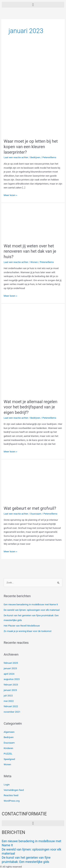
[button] (33, 5)
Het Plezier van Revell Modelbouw (22, 626)
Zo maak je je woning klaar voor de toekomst (28, 631)
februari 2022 (11, 706)
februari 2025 (11, 663)
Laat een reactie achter (16, 157)
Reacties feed (11, 795)
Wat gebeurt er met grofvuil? (30, 508)
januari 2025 (10, 668)
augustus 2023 (12, 679)
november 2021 (12, 712)
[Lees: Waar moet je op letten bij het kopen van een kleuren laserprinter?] (33, 91)
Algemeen (9, 732)
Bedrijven (35, 157)
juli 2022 (8, 695)
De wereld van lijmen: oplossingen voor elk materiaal (32, 610)
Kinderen (8, 748)
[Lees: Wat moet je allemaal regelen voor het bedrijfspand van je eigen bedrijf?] (33, 351)
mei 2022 (9, 701)
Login (7, 784)
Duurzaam (36, 514)
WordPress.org (12, 801)
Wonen (34, 262)
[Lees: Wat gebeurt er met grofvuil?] (33, 482)
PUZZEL (8, 754)
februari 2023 (11, 685)
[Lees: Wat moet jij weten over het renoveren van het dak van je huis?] (33, 223)
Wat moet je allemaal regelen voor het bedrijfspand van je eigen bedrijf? (31, 407)
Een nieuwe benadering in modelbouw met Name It (31, 604)
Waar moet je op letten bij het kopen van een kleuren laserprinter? (31, 147)
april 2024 (9, 674)
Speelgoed (9, 759)
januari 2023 (10, 690)
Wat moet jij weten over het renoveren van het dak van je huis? (30, 251)
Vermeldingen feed (14, 790)
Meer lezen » (10, 195)
